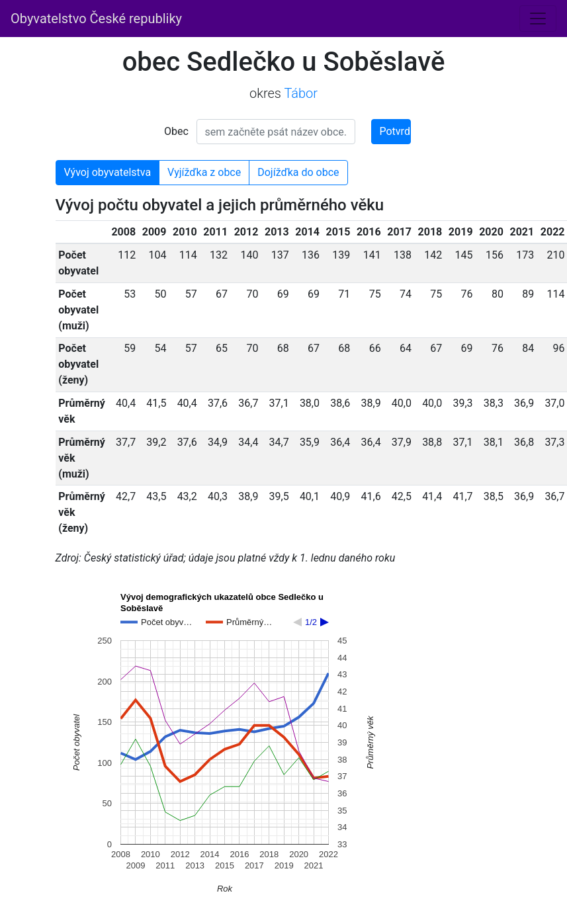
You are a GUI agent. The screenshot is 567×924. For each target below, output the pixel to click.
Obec (176, 131)
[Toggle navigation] (538, 19)
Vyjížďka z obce (204, 172)
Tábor (301, 93)
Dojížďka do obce (298, 172)
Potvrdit (395, 131)
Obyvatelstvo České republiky (96, 19)
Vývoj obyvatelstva (108, 172)
